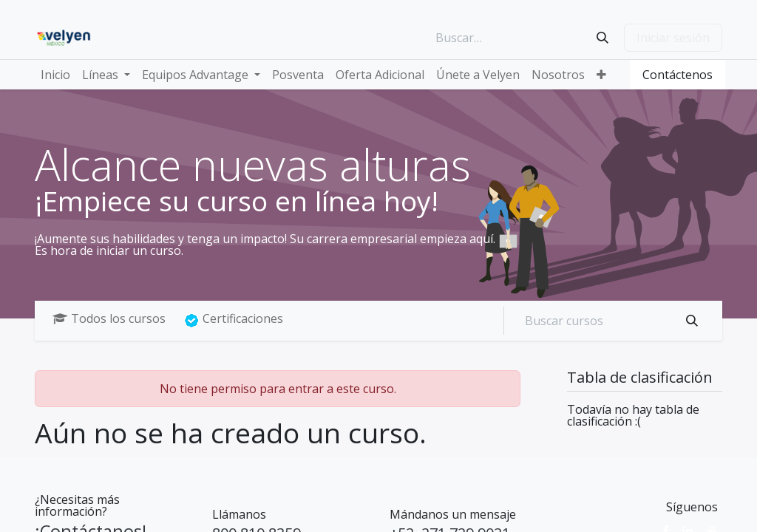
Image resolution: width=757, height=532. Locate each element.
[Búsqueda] (602, 38)
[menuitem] (55, 75)
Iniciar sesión (673, 38)
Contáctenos (678, 75)
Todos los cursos (109, 318)
